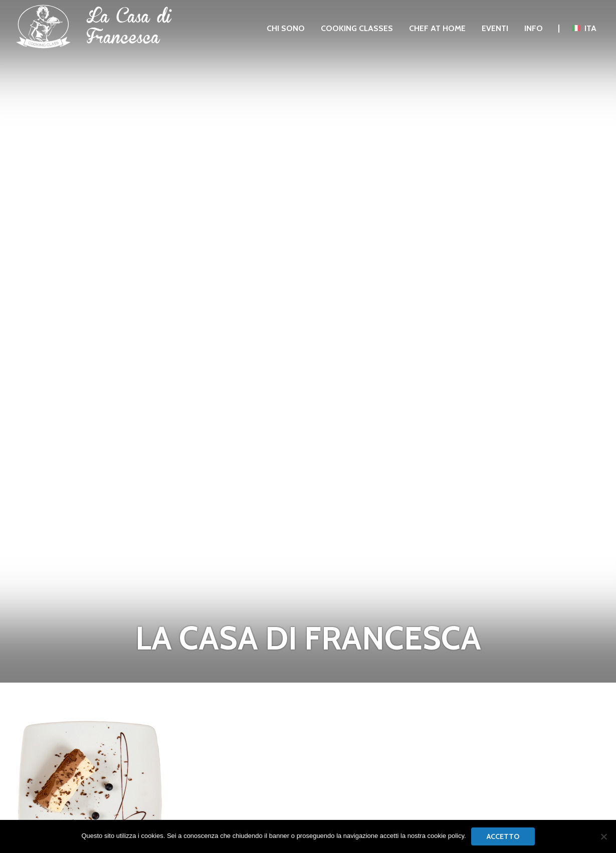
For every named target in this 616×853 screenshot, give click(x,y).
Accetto (503, 836)
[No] (603, 836)
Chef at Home (437, 29)
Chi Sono (286, 29)
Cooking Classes (357, 29)
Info (534, 29)
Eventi (495, 29)
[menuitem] (286, 29)
